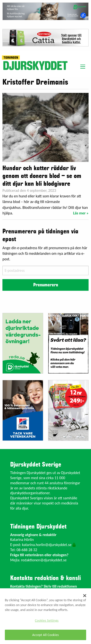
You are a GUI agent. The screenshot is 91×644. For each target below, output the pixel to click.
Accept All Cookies (46, 635)
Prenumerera (46, 285)
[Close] (85, 596)
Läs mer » (81, 213)
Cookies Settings (47, 620)
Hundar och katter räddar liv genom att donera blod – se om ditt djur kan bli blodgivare (42, 176)
